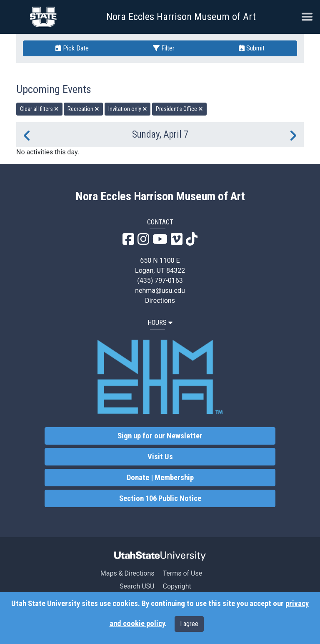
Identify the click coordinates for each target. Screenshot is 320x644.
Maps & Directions (127, 573)
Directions (160, 301)
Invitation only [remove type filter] (128, 109)
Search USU (137, 586)
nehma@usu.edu (160, 291)
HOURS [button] (160, 323)
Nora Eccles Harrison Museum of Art (181, 17)
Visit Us (160, 457)
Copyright (177, 586)
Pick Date (72, 48)
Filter (164, 48)
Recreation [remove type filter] (83, 109)
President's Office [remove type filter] (179, 109)
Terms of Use (182, 573)
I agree (189, 624)
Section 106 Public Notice (160, 498)
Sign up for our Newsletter (160, 436)
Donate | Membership (160, 478)
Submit (252, 48)
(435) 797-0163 (160, 280)
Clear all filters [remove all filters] (39, 109)
